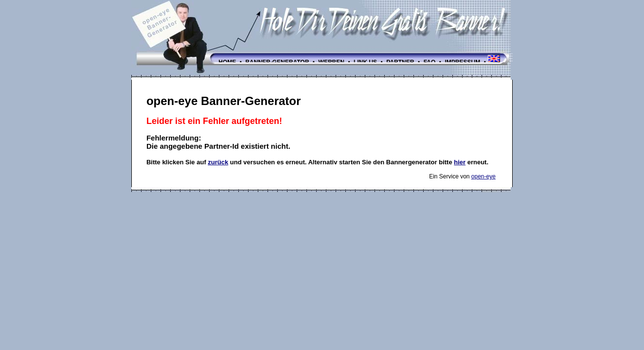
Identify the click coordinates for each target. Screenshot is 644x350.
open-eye (483, 176)
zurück (218, 162)
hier (460, 162)
